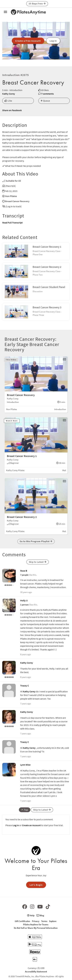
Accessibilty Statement (36, 972)
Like (8, 101)
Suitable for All (13, 181)
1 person (24, 605)
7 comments (47, 94)
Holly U (24, 600)
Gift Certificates (22, 921)
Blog (40, 915)
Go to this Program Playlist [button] (36, 541)
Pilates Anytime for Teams (36, 924)
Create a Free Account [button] (28, 41)
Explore (53, 921)
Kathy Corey (9, 94)
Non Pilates (11, 196)
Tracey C (25, 686)
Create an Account (31, 825)
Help (31, 915)
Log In (16, 825)
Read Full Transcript (12, 223)
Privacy (36, 921)
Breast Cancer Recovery (17, 201)
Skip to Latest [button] (38, 562)
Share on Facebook (12, 110)
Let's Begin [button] (36, 885)
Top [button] (25, 810)
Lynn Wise (25, 765)
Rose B (24, 571)
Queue (45, 101)
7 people (24, 575)
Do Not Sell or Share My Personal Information (36, 928)
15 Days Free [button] (37, 4)
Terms (44, 921)
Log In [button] (53, 41)
